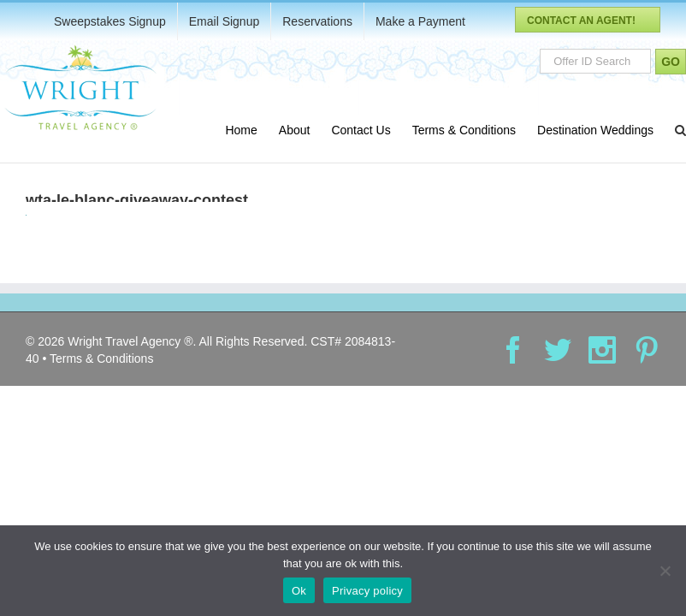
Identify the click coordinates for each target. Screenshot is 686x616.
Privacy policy (367, 591)
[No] (665, 571)
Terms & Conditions (101, 358)
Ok (299, 591)
